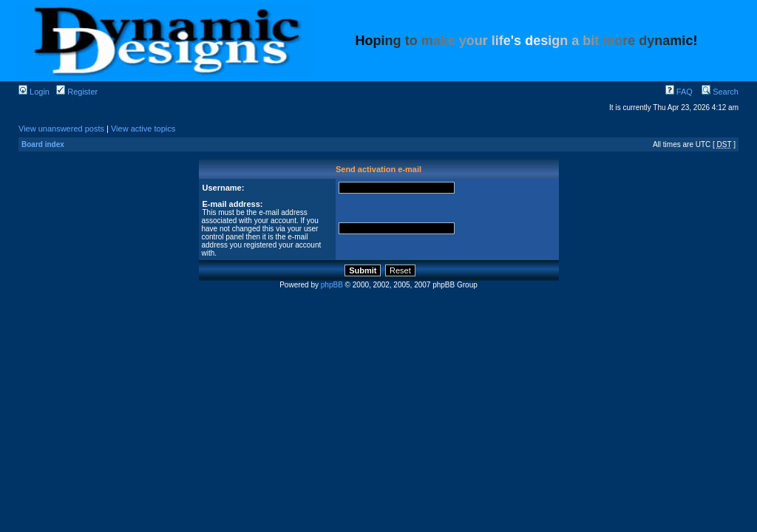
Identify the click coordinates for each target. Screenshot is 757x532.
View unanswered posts (61, 129)
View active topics (143, 129)
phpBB (332, 285)
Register (77, 92)
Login (34, 92)
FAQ (679, 92)
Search (720, 92)
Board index (43, 144)
